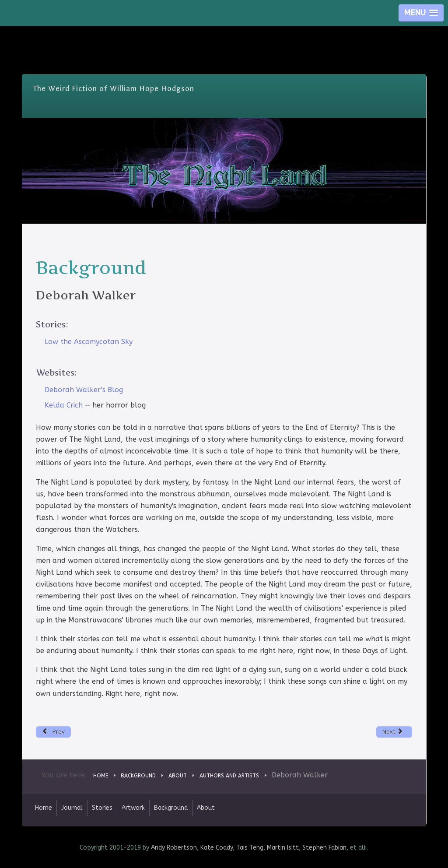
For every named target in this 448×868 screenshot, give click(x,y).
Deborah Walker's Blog (84, 390)
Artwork (133, 808)
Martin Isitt (283, 848)
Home (44, 808)
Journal (72, 808)
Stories (102, 808)
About (206, 808)
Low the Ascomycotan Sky (89, 342)
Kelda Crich (64, 405)
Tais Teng (250, 848)
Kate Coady (217, 848)
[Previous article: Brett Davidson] (54, 732)
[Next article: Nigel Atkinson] (394, 732)
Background (171, 808)
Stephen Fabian (324, 848)
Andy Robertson (174, 848)
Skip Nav (224, 33)
